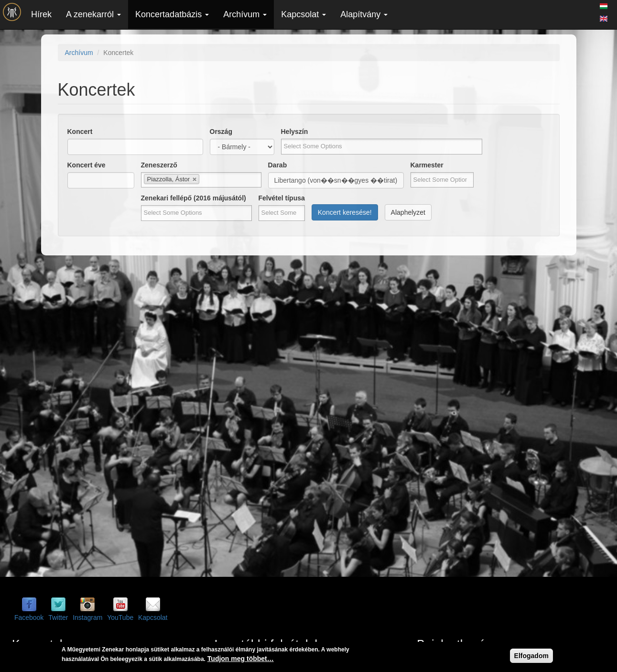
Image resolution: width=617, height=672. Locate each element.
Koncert (80, 132)
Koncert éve (87, 165)
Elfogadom (531, 656)
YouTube (120, 617)
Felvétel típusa (282, 198)
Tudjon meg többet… (241, 659)
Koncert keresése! (345, 212)
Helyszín (295, 132)
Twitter (58, 617)
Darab (278, 165)
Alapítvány (364, 14)
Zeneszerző (159, 165)
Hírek (41, 14)
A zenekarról (93, 14)
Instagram (87, 617)
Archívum (245, 14)
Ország (221, 132)
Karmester (427, 165)
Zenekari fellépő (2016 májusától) (194, 198)
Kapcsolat (303, 14)
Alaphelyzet (408, 212)
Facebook (29, 617)
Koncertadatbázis (172, 14)
